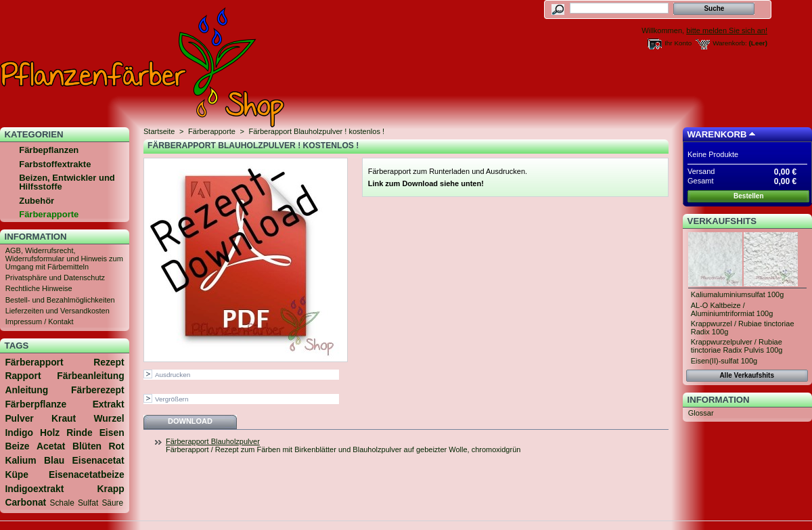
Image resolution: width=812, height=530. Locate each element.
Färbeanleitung (90, 376)
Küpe (17, 474)
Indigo (19, 433)
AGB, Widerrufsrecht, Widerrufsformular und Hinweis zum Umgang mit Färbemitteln (64, 259)
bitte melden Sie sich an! (727, 30)
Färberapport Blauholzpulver (213, 441)
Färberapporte (49, 214)
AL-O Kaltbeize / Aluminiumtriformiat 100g (732, 309)
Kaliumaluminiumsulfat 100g (738, 294)
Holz (50, 433)
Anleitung (26, 390)
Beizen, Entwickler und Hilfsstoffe (67, 182)
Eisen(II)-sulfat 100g (724, 361)
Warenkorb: (730, 43)
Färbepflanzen (49, 150)
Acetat (51, 446)
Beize (17, 446)
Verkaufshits (722, 221)
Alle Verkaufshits (747, 375)
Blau (54, 460)
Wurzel (109, 418)
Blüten (87, 446)
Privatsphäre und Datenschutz (55, 278)
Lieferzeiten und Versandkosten (58, 311)
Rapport (23, 376)
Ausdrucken (173, 375)
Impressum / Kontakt (40, 322)
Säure (112, 503)
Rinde (80, 433)
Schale (62, 503)
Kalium (20, 460)
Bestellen (748, 196)
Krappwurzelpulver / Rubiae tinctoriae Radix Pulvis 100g (737, 346)
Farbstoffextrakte (55, 164)
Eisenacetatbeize (87, 474)
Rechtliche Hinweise (39, 288)
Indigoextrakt (34, 489)
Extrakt (109, 404)
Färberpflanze (36, 404)
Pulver (19, 418)
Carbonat (25, 502)
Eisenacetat (98, 460)
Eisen (112, 433)
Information (36, 237)
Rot (117, 446)
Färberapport (34, 362)
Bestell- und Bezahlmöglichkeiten (60, 300)
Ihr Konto (678, 43)
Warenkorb (717, 134)
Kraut (64, 418)
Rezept (109, 362)
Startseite (159, 131)
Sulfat (88, 503)
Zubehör (37, 201)
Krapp (111, 489)
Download (190, 421)
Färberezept (98, 390)
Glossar (701, 413)
